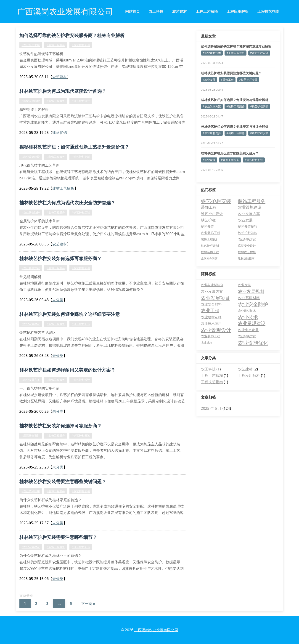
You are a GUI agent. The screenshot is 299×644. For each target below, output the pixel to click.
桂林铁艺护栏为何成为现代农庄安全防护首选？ (67, 203)
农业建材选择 (211, 317)
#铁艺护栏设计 (81, 101)
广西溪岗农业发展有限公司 (156, 630)
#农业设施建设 (31, 157)
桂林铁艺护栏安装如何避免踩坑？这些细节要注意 (70, 314)
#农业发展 (209, 80)
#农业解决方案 (31, 268)
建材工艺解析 (63, 188)
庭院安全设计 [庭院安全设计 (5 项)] (247, 246)
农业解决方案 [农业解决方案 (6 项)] (247, 239)
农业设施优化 (253, 343)
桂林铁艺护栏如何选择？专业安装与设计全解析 (235, 126)
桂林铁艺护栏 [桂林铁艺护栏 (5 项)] (247, 252)
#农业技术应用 (31, 491)
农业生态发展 (248, 330)
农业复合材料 (211, 304)
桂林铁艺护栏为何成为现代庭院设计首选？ (63, 91)
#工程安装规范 (235, 53)
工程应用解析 (238, 11)
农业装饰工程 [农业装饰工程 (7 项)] (211, 233)
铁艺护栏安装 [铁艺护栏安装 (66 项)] (216, 201)
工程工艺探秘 (207, 11)
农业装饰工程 (211, 336)
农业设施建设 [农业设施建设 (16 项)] (250, 207)
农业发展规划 (251, 291)
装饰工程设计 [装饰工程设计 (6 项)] (210, 239)
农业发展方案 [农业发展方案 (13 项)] (249, 214)
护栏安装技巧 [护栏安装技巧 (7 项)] (248, 226)
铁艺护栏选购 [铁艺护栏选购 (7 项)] (248, 233)
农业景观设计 (216, 330)
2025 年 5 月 (211, 408)
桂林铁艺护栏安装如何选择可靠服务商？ (61, 258)
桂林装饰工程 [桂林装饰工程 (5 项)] (210, 252)
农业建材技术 (247, 311)
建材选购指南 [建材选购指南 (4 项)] (246, 258)
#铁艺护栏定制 (81, 157)
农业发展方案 (212, 291)
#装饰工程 (227, 80)
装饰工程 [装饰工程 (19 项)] (209, 207)
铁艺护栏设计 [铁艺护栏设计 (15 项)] (212, 214)
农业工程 (210, 310)
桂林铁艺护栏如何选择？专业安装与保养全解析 (235, 100)
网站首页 (132, 11)
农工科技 (156, 11)
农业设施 (206, 342)
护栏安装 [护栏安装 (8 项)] (207, 226)
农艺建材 (180, 11)
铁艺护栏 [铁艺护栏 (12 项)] (208, 220)
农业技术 (248, 317)
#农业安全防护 (31, 212)
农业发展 (244, 285)
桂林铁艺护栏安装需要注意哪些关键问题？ (63, 481)
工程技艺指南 (268, 11)
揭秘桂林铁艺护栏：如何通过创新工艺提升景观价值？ (74, 147)
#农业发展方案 (31, 380)
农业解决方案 (247, 336)
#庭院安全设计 (31, 435)
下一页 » (88, 604)
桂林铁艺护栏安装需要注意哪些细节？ (58, 537)
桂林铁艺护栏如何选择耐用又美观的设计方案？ (67, 370)
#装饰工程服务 (56, 45)
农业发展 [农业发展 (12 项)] (245, 220)
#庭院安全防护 (31, 101)
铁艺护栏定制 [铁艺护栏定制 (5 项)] (210, 246)
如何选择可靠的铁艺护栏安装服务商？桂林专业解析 (72, 35)
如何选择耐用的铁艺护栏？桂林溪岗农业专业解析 (236, 46)
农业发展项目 (215, 298)
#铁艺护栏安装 (81, 45)
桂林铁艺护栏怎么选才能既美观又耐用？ (230, 153)
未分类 (58, 300)
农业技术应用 (211, 323)
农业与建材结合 (212, 285)
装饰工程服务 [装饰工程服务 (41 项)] (252, 201)
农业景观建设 (252, 323)
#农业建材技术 (212, 53)
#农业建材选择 (212, 133)
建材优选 (60, 133)
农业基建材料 (249, 298)
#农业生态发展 (31, 45)
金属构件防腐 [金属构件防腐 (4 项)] (209, 258)
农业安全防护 (253, 304)
